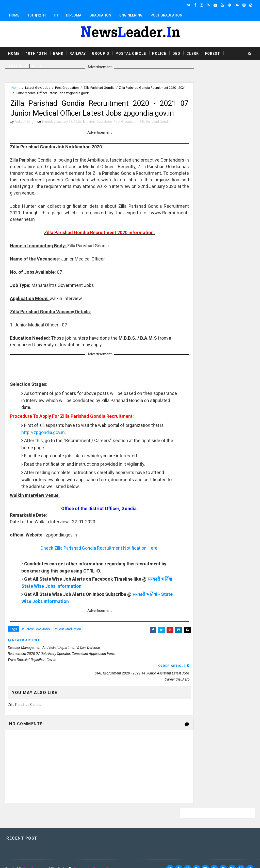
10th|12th (37, 15)
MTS (37, 66)
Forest (213, 53)
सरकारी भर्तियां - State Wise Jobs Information (66, 600)
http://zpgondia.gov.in (57, 446)
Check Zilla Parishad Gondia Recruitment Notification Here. (91, 561)
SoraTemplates (36, 859)
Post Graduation (166, 15)
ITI (56, 15)
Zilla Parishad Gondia (99, 88)
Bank (58, 53)
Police (159, 53)
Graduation (100, 15)
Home (14, 15)
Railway (78, 53)
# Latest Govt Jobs (36, 643)
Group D (101, 53)
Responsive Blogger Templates (99, 859)
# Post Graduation (68, 643)
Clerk (193, 53)
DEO (176, 53)
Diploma (74, 15)
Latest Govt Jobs (38, 88)
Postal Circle (131, 53)
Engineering (131, 15)
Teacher (17, 66)
